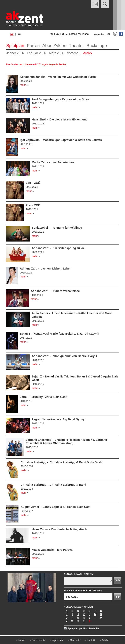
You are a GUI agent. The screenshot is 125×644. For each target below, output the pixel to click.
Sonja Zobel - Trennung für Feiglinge (57, 228)
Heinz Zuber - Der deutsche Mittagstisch (59, 529)
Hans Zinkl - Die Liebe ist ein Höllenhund (60, 119)
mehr (23, 85)
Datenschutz (37, 640)
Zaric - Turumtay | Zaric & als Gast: (44, 397)
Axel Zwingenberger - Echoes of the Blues (61, 99)
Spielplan (15, 46)
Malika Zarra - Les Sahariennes (53, 162)
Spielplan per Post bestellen (84, 629)
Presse (21, 640)
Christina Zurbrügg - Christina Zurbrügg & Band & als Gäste (62, 462)
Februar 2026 (36, 53)
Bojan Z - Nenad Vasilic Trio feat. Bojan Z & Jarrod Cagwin (60, 334)
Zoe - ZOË (33, 183)
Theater (76, 46)
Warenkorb (100, 34)
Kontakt (90, 640)
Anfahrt (104, 640)
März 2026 (56, 53)
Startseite (74, 640)
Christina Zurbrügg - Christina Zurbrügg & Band (53, 485)
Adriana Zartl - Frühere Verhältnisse (55, 291)
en (19, 34)
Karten (33, 46)
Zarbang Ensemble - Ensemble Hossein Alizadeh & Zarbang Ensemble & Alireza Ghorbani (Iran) (66, 441)
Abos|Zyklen (54, 46)
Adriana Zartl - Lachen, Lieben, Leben (46, 269)
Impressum (57, 640)
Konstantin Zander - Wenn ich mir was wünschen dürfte (58, 77)
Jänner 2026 (15, 53)
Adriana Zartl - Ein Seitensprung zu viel (59, 248)
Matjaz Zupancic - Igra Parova (52, 550)
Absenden (118, 581)
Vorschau (74, 53)
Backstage (97, 46)
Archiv (88, 53)
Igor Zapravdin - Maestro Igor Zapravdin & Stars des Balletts (61, 140)
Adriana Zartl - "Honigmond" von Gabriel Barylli (64, 356)
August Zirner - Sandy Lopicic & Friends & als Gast (56, 507)
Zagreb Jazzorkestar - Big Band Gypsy (58, 419)
